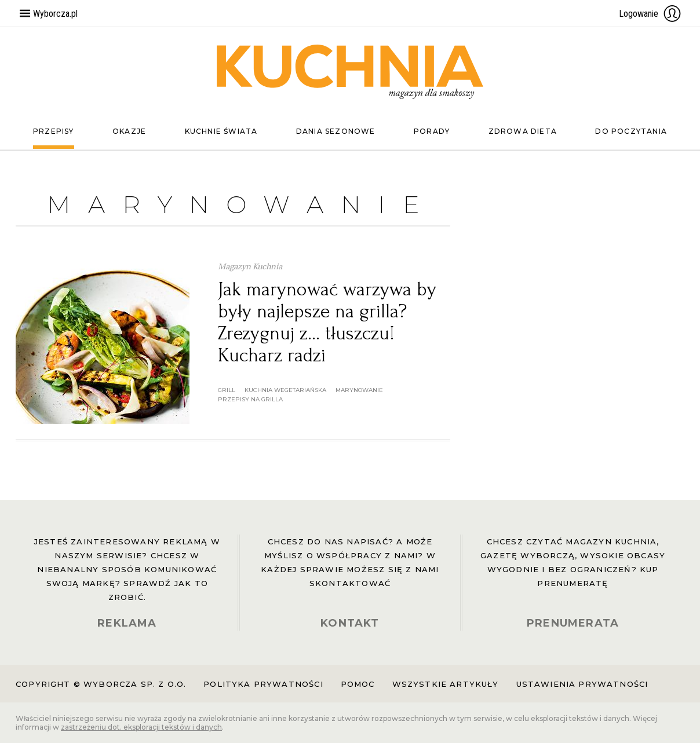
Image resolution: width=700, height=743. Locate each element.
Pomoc (358, 684)
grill (227, 390)
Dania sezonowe (336, 131)
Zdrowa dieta (523, 131)
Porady (432, 131)
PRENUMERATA (573, 623)
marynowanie (359, 390)
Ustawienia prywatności (582, 684)
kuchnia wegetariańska (285, 390)
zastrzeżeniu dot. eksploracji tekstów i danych (141, 727)
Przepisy (54, 131)
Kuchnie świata (221, 131)
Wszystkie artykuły (446, 684)
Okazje (129, 131)
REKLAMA (127, 623)
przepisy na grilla (250, 399)
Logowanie (650, 13)
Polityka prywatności (263, 684)
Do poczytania (631, 131)
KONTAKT (350, 623)
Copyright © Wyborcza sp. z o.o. (101, 684)
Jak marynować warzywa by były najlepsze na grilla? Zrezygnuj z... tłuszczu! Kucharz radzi (327, 322)
